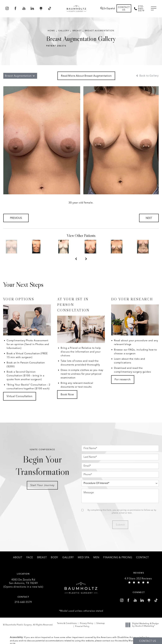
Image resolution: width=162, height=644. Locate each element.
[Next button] (86, 259)
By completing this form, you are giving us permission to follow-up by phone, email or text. (122, 511)
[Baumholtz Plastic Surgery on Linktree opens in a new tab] (41, 8)
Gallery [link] (68, 557)
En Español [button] (109, 8)
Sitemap (101, 623)
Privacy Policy (87, 623)
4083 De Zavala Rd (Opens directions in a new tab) (23, 583)
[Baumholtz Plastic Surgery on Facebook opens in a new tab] (15, 8)
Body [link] (55, 557)
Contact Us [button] (148, 641)
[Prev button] (76, 259)
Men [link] (96, 557)
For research (123, 379)
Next (149, 218)
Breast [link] (42, 557)
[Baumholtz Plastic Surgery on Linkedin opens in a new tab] (32, 8)
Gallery (64, 31)
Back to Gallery (147, 76)
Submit (120, 525)
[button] (154, 9)
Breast (77, 31)
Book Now (67, 394)
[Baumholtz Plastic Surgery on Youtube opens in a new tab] (24, 8)
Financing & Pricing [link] (118, 557)
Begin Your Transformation (42, 469)
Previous (16, 218)
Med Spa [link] (84, 557)
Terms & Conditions (67, 623)
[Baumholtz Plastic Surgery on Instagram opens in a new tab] (7, 8)
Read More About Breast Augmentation (86, 76)
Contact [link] (142, 557)
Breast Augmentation (100, 31)
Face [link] (30, 557)
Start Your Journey (42, 491)
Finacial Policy (82, 626)
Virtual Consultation (20, 396)
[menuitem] (7, 8)
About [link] (18, 557)
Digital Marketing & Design (143, 625)
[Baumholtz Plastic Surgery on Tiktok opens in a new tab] (49, 8)
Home (51, 31)
